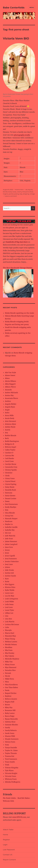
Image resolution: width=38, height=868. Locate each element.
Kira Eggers (10, 584)
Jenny (7, 550)
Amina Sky (9, 395)
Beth (7, 438)
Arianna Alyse (10, 424)
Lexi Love (9, 607)
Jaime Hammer (11, 541)
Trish (7, 765)
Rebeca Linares (11, 699)
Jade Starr (9, 539)
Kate (7, 579)
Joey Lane (9, 564)
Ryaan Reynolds (11, 719)
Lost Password (9, 850)
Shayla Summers (12, 739)
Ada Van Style (10, 372)
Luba (7, 627)
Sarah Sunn (10, 733)
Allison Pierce (10, 387)
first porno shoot (28, 192)
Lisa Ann (8, 619)
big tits (30, 190)
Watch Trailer (8, 830)
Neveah (8, 673)
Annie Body (10, 418)
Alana (7, 378)
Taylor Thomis (11, 753)
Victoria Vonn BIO (16, 38)
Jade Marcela (10, 536)
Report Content (9, 860)
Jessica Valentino (12, 561)
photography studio (22, 135)
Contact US (8, 855)
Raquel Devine (11, 693)
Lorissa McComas (12, 624)
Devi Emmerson (11, 504)
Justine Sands (10, 576)
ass (26, 190)
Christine (9, 473)
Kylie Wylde (10, 590)
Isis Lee (8, 533)
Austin (8, 430)
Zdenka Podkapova (13, 782)
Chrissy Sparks (11, 470)
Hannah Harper (11, 519)
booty (10, 192)
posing (17, 194)
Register (6, 840)
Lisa (7, 616)
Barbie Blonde (11, 435)
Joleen (7, 567)
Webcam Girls (8, 801)
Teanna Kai (10, 756)
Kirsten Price (10, 587)
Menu (32, 7)
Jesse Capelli (10, 556)
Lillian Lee (9, 613)
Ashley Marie (10, 427)
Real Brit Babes (24, 798)
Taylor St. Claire (11, 750)
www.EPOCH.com (19, 817)
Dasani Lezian (11, 498)
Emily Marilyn (11, 507)
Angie (7, 410)
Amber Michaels (11, 393)
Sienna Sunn (10, 742)
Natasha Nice (10, 670)
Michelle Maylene (12, 659)
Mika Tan (9, 662)
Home (5, 835)
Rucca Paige (10, 716)
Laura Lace (9, 593)
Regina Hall (10, 702)
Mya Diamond (11, 667)
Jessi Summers (11, 559)
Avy (6, 433)
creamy (19, 192)
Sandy (7, 728)
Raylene (8, 696)
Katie (7, 581)
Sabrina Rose (10, 722)
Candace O (9, 453)
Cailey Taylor (10, 450)
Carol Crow (9, 461)
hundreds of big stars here (17, 242)
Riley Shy (9, 707)
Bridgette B (10, 444)
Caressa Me (9, 456)
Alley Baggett (10, 384)
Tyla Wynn (9, 770)
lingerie (6, 194)
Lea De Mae (10, 596)
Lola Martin (10, 622)
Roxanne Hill (10, 710)
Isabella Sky (10, 530)
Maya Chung (10, 639)
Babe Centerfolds (14, 8)
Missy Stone (10, 665)
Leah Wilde (9, 602)
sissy (21, 194)
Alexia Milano (10, 381)
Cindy (7, 476)
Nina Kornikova (11, 685)
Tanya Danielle (11, 748)
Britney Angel (10, 447)
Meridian (9, 647)
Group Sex (9, 516)
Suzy (7, 745)
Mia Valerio (10, 656)
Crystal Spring (11, 484)
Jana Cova (9, 547)
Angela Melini (11, 404)
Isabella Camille (11, 527)
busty (14, 192)
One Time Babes (11, 687)
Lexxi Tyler (9, 610)
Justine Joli (9, 573)
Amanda (8, 390)
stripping (26, 194)
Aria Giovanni (10, 421)
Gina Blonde (10, 513)
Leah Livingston (12, 599)
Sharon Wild (10, 736)
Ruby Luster (10, 713)
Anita (7, 413)
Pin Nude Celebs (9, 798)
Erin (7, 510)
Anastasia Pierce (12, 398)
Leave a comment (11, 196)
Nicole (7, 676)
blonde (5, 192)
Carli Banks (9, 458)
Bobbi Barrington (12, 441)
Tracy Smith (10, 762)
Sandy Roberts (11, 730)
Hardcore (9, 521)
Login (5, 845)
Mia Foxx (9, 650)
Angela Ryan (10, 407)
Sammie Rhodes (11, 725)
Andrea (8, 401)
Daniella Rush (10, 490)
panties (11, 194)
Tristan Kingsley (12, 768)
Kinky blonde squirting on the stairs (20, 313)
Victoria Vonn (19, 190)
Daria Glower (10, 496)
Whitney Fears (11, 779)
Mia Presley (10, 653)
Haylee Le (9, 524)
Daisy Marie (10, 487)
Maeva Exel (10, 633)
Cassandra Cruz (11, 467)
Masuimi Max (10, 636)
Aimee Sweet (10, 375)
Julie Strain (9, 570)
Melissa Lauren (11, 642)
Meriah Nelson (11, 644)
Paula (7, 690)
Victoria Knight (11, 773)
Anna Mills (9, 415)
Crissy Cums (10, 478)
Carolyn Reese (11, 464)
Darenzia (9, 493)
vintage (32, 194)
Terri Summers (11, 759)
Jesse (7, 553)
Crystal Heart (10, 481)
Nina (7, 682)
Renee (7, 705)
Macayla (8, 630)
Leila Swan (9, 604)
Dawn (7, 501)
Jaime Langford (11, 544)
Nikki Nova (9, 679)
